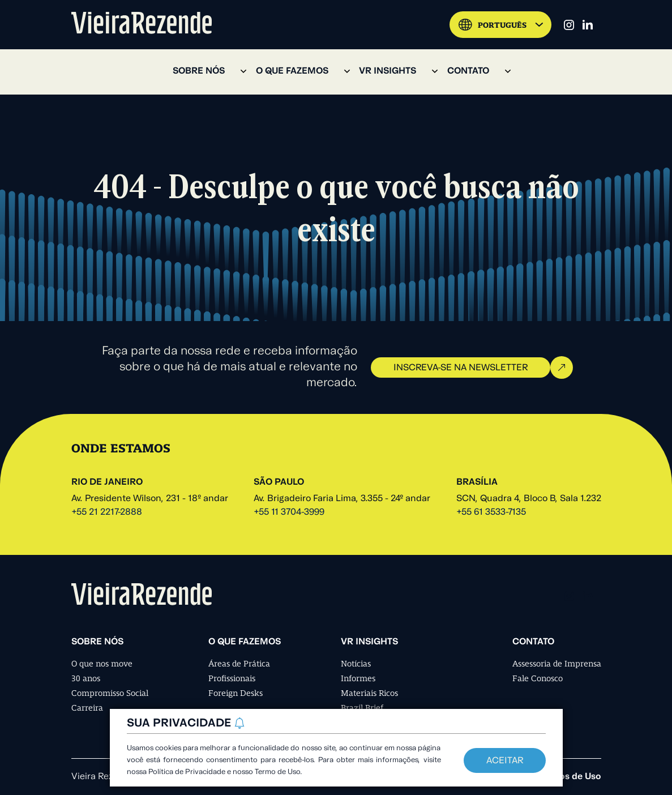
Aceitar (505, 761)
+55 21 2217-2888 (107, 512)
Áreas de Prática (239, 664)
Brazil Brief (362, 708)
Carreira (87, 708)
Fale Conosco (538, 678)
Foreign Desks (236, 693)
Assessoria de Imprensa (557, 664)
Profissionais (232, 678)
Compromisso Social (110, 693)
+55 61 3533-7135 (491, 512)
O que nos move (102, 664)
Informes (358, 678)
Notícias (356, 664)
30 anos (86, 678)
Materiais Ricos (369, 693)
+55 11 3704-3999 (289, 512)
